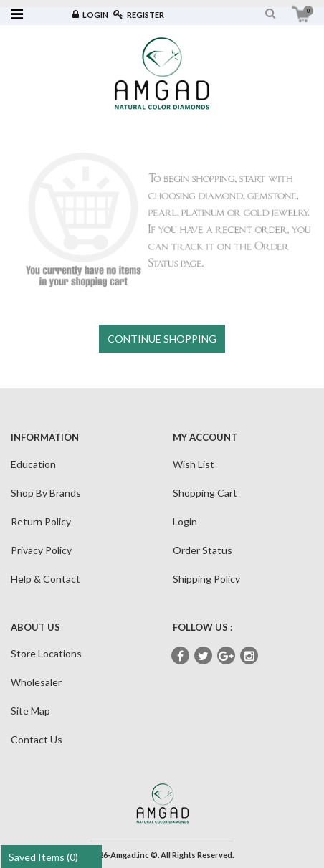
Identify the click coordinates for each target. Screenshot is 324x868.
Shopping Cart (205, 493)
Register (139, 15)
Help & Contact (46, 579)
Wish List (194, 464)
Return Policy (41, 521)
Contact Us (37, 739)
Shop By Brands (46, 493)
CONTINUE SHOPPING (162, 339)
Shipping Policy (206, 579)
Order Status (202, 550)
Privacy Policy (41, 550)
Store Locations (46, 653)
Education (33, 464)
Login (90, 15)
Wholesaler (36, 682)
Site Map (30, 711)
